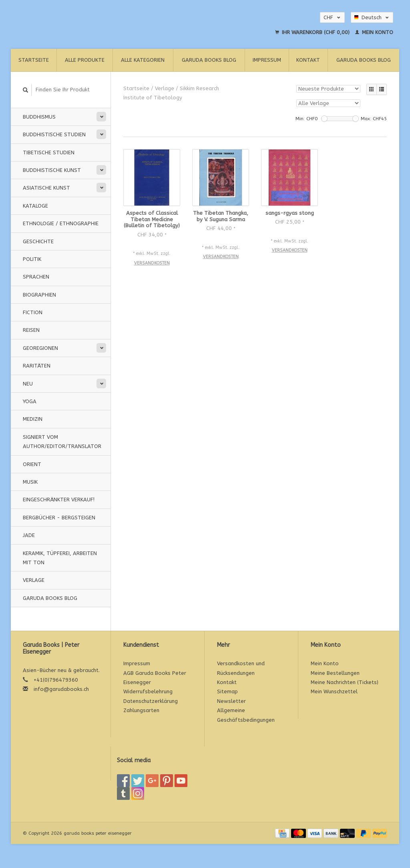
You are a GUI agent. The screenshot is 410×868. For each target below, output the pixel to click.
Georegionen (40, 348)
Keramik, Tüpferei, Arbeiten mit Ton (60, 558)
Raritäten (37, 366)
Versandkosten (152, 263)
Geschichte (38, 241)
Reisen (31, 330)
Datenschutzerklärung (151, 701)
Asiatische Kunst (46, 188)
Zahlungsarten (141, 710)
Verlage (34, 580)
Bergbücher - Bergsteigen (59, 518)
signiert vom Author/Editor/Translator (62, 442)
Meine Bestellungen (335, 673)
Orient (32, 464)
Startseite (34, 60)
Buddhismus (39, 117)
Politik (32, 259)
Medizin (33, 419)
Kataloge (35, 206)
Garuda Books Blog (209, 60)
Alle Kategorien (143, 60)
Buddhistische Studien (54, 134)
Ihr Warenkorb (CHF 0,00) (313, 32)
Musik (30, 482)
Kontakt (308, 60)
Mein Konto (374, 32)
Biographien (39, 295)
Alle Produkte (85, 60)
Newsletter (231, 701)
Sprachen (36, 277)
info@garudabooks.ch (61, 689)
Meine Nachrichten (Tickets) (345, 682)
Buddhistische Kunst (52, 170)
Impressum (267, 60)
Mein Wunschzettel (334, 691)
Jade (29, 535)
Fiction (33, 312)
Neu (28, 384)
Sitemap (227, 691)
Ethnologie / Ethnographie (61, 223)
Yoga (30, 401)
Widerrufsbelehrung (148, 691)
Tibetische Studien (49, 152)
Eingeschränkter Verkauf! (59, 500)
